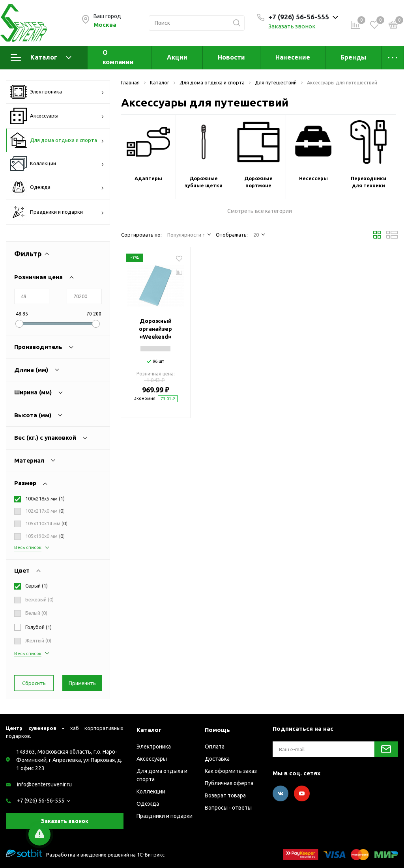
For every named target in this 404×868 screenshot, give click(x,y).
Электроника (57, 92)
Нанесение (293, 57)
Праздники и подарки (57, 212)
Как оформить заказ (231, 771)
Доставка (217, 759)
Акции (177, 57)
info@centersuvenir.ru (44, 784)
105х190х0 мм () (45, 536)
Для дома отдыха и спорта (57, 140)
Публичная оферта (229, 783)
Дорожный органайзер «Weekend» (155, 329)
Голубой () (38, 627)
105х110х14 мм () (46, 523)
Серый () (36, 586)
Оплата (215, 747)
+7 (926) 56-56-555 (41, 801)
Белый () (36, 613)
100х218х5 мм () (45, 498)
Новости (231, 57)
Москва (105, 25)
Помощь (217, 730)
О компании (118, 57)
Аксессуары (57, 116)
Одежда (57, 187)
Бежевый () (39, 599)
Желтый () (38, 640)
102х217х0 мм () (45, 511)
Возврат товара (225, 795)
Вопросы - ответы (228, 808)
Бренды (353, 57)
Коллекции (57, 163)
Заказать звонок (292, 26)
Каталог (41, 58)
